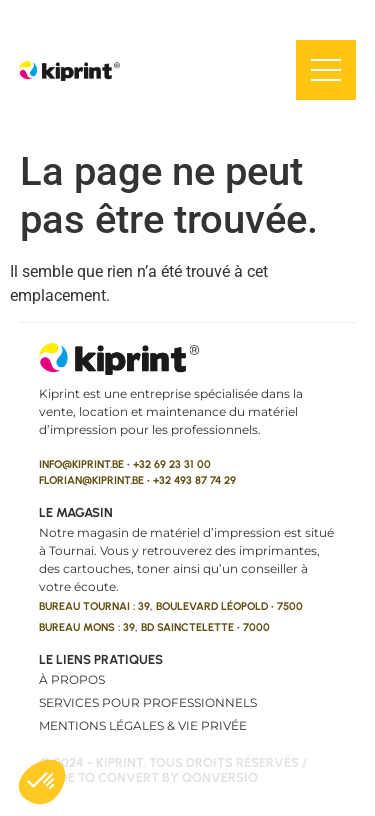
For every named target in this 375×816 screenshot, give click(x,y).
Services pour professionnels (148, 702)
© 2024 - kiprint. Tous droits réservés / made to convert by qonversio (173, 770)
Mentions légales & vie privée (143, 725)
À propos (72, 679)
